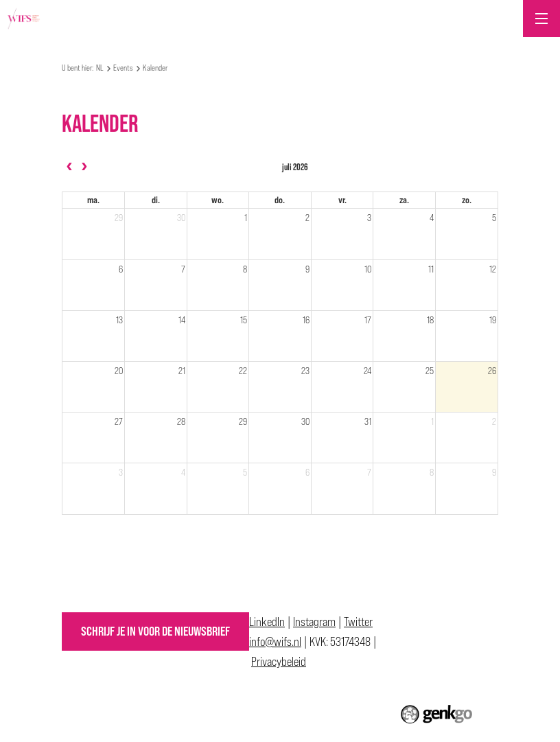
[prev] (69, 167)
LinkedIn (267, 622)
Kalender (155, 68)
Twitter (358, 622)
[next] (84, 167)
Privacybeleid (279, 661)
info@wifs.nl (275, 641)
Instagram (314, 622)
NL (100, 68)
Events (123, 68)
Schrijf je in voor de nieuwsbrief (155, 631)
